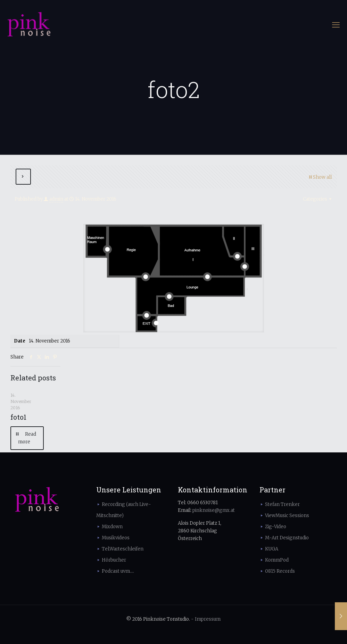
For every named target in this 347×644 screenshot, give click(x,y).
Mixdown (112, 527)
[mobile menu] (336, 25)
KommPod (277, 560)
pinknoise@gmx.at (214, 510)
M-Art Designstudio (287, 538)
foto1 (18, 417)
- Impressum (206, 619)
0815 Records (280, 571)
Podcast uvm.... (118, 571)
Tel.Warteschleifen (123, 549)
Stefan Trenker (282, 504)
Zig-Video (276, 527)
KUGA (272, 549)
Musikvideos (116, 538)
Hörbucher (114, 560)
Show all (320, 177)
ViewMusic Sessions (287, 516)
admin (56, 199)
